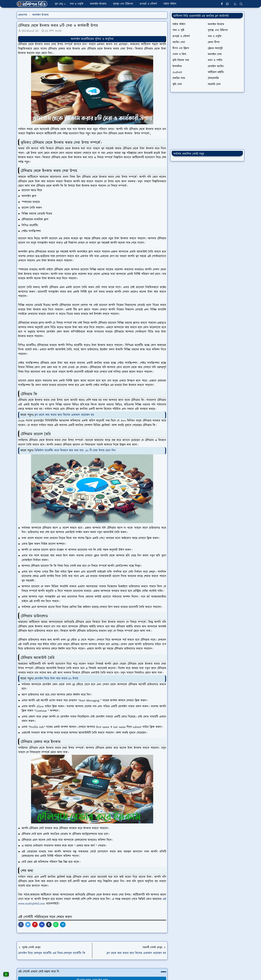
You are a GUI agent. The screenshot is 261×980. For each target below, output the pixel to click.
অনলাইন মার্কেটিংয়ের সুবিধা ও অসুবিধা (92, 39)
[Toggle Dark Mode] (235, 4)
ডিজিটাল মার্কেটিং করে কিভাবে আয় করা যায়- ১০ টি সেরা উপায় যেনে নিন (75, 451)
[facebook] (222, 4)
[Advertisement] (207, 121)
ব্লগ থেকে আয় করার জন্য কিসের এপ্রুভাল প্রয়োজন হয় (64, 415)
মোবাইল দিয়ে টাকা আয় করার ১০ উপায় (56, 679)
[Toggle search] (241, 4)
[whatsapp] (228, 4)
